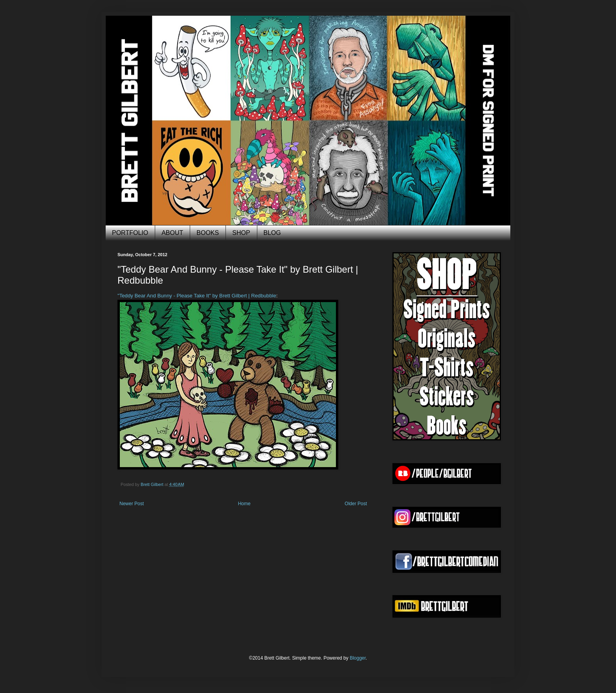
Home (244, 504)
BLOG (272, 233)
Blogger (358, 658)
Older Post (356, 504)
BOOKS (208, 233)
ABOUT (172, 233)
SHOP (241, 233)
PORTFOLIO (130, 233)
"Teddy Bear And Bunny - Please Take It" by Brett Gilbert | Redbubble (197, 296)
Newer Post (132, 504)
